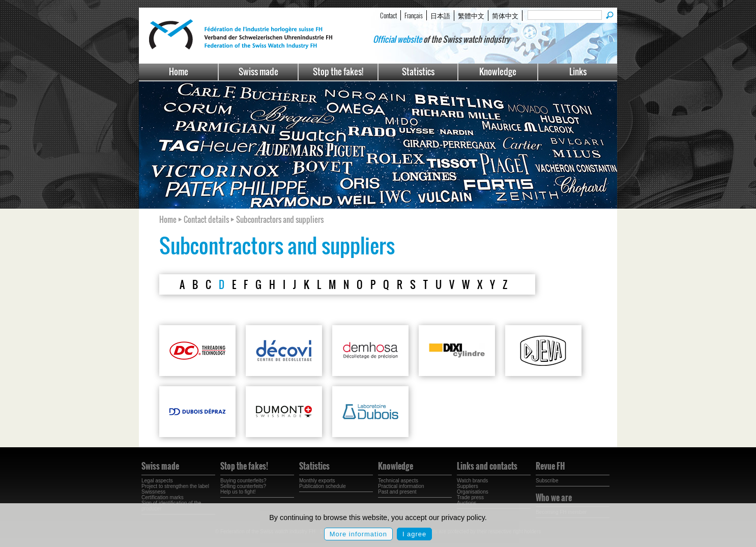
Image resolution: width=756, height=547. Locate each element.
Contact (388, 15)
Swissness (153, 492)
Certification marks (163, 497)
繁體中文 (471, 15)
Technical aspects (398, 481)
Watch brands (472, 481)
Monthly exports (317, 481)
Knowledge (498, 71)
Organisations (473, 492)
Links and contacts (487, 466)
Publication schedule (323, 486)
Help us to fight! (238, 492)
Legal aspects (157, 481)
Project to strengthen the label (175, 486)
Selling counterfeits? (243, 486)
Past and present (397, 492)
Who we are (554, 498)
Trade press (470, 497)
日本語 (440, 15)
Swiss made (258, 71)
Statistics (418, 71)
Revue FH (550, 466)
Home (179, 71)
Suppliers (468, 486)
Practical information (401, 486)
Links (578, 71)
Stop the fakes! (338, 71)
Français (414, 15)
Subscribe (547, 481)
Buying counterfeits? (243, 481)
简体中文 (505, 15)
